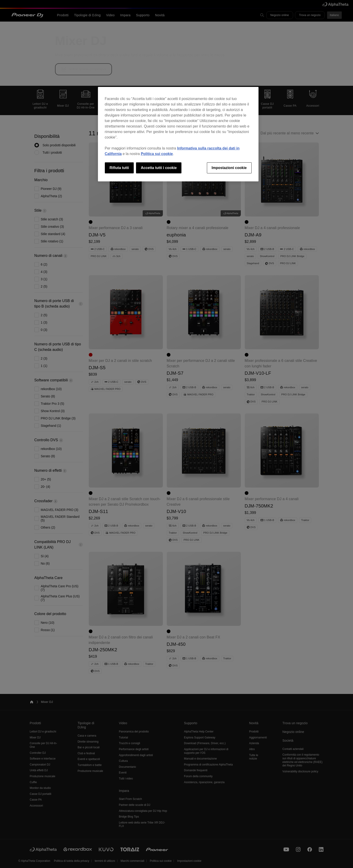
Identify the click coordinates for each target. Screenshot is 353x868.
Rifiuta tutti (119, 168)
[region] (178, 134)
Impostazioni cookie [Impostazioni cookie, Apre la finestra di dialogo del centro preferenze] (229, 168)
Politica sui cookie (157, 154)
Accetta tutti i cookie (159, 168)
